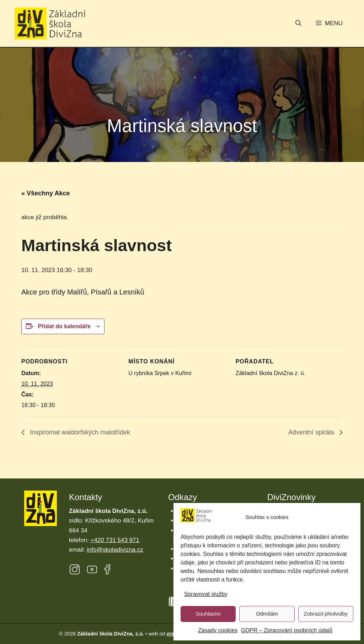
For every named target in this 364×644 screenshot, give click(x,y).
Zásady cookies (218, 630)
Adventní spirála (312, 432)
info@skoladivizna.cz (115, 550)
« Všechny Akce (45, 193)
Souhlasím (208, 614)
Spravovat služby (206, 594)
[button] (298, 24)
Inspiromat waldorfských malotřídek (79, 432)
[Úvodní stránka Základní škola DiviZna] (50, 24)
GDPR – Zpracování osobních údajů (287, 630)
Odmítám (267, 614)
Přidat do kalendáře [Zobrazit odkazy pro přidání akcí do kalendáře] (64, 326)
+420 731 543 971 (115, 540)
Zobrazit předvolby (326, 614)
